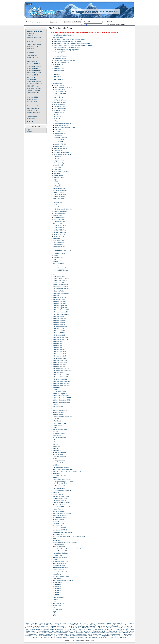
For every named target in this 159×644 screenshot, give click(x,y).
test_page (55, 448)
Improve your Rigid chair (60, 394)
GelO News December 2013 (61, 310)
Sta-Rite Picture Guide (59, 438)
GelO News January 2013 (60, 337)
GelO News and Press (59, 297)
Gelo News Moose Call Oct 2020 (62, 371)
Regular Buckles (57, 425)
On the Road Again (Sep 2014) (62, 490)
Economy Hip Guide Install (60, 561)
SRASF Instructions (58, 597)
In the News (56, 473)
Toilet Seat (56, 465)
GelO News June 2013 (59, 350)
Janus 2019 (56, 404)
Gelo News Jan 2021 (59, 335)
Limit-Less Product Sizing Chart (62, 513)
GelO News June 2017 (59, 356)
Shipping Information (59, 566)
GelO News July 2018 (59, 348)
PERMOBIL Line (32, 55)
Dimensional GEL (32, 97)
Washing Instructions (59, 461)
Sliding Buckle (57, 436)
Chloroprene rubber (58, 545)
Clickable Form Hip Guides (60, 553)
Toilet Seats (30, 48)
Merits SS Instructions (59, 547)
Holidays (55, 390)
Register (109, 22)
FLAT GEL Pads (32, 101)
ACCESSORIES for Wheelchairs (33, 118)
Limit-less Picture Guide (60, 411)
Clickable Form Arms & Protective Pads (64, 551)
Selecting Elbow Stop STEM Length (63, 482)
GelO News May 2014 (59, 367)
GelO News (56, 295)
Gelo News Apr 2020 (59, 299)
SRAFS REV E (57, 585)
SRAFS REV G (57, 593)
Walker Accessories (33, 106)
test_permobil (57, 450)
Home (54, 260)
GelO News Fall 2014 (59, 316)
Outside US (56, 478)
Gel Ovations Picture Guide (61, 293)
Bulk (54, 274)
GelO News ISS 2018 (59, 331)
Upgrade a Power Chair (59, 457)
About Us (55, 262)
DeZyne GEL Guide (58, 283)
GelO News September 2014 (61, 385)
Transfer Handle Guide (59, 452)
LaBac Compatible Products (61, 484)
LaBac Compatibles (33, 93)
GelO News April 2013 (59, 302)
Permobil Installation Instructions (62, 417)
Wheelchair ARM (32, 62)
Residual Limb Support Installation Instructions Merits (68, 549)
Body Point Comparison (60, 517)
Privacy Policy (57, 574)
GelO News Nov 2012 (59, 373)
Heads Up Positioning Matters (61, 503)
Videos (55, 459)
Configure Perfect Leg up (60, 281)
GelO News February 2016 (60, 322)
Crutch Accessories (33, 108)
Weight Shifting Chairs (34, 44)
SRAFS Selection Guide (60, 499)
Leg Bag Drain (57, 605)
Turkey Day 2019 (58, 455)
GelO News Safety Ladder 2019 (62, 381)
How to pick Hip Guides (59, 463)
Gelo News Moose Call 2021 (61, 369)
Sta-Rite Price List (58, 494)
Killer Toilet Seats (58, 406)
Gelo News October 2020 (60, 379)
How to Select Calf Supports (61, 467)
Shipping (55, 432)
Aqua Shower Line (33, 46)
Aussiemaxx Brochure (59, 488)
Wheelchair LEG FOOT (34, 73)
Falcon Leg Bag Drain (34, 37)
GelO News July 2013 (59, 341)
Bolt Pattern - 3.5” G (58, 524)
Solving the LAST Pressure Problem (63, 507)
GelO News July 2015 (59, 346)
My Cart (112, 24)
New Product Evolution (59, 476)
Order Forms (56, 541)
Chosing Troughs (58, 509)
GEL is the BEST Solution (60, 270)
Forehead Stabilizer (58, 520)
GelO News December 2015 (61, 314)
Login (28, 130)
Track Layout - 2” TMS (59, 528)
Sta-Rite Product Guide (59, 486)
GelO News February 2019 (60, 325)
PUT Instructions (57, 610)
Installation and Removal (60, 557)
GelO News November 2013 (61, 375)
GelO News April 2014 (59, 304)
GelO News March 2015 (60, 362)
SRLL (54, 608)
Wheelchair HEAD (33, 75)
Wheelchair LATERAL (34, 66)
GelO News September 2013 (61, 383)
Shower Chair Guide (59, 434)
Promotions (56, 492)
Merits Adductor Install (59, 564)
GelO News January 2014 (60, 339)
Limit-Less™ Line (32, 35)
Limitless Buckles (58, 415)
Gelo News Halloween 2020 (61, 327)
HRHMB (55, 601)
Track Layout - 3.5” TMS (60, 530)
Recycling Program (58, 570)
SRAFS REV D (57, 578)
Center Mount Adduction (34, 42)
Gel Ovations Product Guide (61, 496)
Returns (55, 427)
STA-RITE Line (31, 77)
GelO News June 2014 (59, 352)
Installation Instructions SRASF (62, 396)
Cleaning (55, 559)
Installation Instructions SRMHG (62, 400)
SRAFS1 (55, 599)
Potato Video (56, 419)
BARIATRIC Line (32, 53)
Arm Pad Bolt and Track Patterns (62, 532)
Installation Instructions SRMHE (62, 398)
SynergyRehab (57, 587)
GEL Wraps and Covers (34, 84)
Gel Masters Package (59, 291)
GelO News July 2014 (59, 343)
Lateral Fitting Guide (59, 511)
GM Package (56, 387)
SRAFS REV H (57, 589)
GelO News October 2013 (60, 377)
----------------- (31, 40)
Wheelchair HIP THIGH (34, 71)
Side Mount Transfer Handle (61, 576)
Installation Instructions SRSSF (62, 402)
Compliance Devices (33, 90)
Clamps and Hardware (34, 88)
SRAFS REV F (57, 591)
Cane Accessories (32, 110)
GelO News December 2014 (61, 312)
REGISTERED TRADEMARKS (62, 480)
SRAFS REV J (57, 595)
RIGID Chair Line (32, 57)
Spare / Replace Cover (34, 82)
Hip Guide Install (57, 555)
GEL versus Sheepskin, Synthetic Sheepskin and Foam (69, 536)
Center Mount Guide (59, 276)
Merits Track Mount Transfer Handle (63, 580)
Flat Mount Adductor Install (60, 568)
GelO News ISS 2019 (59, 333)
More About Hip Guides (59, 505)
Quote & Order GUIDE (59, 423)
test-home (55, 444)
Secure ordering (57, 582)
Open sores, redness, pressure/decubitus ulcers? (67, 471)
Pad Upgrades (31, 79)
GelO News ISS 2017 (59, 329)
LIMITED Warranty (58, 413)
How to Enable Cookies (59, 392)
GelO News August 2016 (60, 308)
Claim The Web (76, 640)
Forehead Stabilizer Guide (60, 285)
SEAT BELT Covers (33, 86)
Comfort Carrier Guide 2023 (61, 278)
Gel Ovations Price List (59, 501)
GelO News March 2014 (60, 360)
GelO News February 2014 (60, 318)
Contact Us (56, 266)
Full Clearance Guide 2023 (60, 287)
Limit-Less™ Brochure (59, 515)
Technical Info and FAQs (60, 268)
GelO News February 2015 (60, 320)
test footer (55, 440)
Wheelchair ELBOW (33, 64)
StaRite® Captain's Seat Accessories (34, 32)
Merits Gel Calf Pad (58, 603)
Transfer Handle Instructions (61, 572)
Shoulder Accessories (34, 112)
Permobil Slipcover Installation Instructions (65, 543)
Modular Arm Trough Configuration (63, 469)
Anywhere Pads (32, 99)
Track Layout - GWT (59, 534)
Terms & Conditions (58, 264)
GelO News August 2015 (60, 306)
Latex (54, 538)
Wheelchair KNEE (32, 68)
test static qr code (58, 442)
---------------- (31, 115)
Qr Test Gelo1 (57, 421)
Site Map (35, 623)
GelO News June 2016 (59, 354)
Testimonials (56, 446)
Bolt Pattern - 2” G (58, 522)
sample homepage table (60, 429)
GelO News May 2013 (59, 364)
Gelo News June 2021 (59, 358)
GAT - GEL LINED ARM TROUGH (63, 289)
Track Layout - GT (58, 526)
